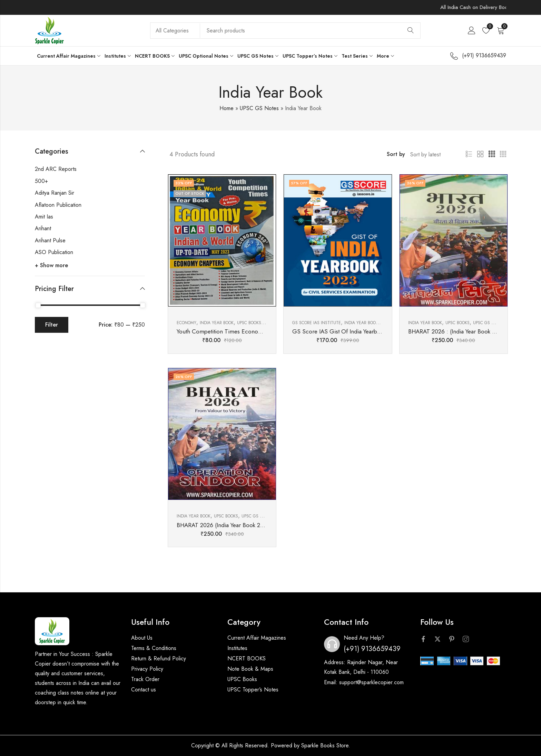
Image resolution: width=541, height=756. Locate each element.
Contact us (144, 690)
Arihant (43, 228)
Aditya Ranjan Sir (55, 193)
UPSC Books (242, 679)
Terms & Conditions (154, 648)
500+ (41, 181)
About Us (142, 638)
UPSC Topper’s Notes (253, 690)
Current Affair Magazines (257, 638)
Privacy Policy (147, 669)
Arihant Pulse (50, 240)
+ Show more (51, 265)
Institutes (237, 648)
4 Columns (503, 154)
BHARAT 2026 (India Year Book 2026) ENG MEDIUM (244, 525)
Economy (186, 323)
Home (227, 108)
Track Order (145, 679)
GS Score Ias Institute (317, 323)
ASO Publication (54, 252)
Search (411, 31)
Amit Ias (44, 217)
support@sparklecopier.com (371, 682)
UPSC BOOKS (249, 323)
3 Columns (492, 154)
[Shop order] (430, 154)
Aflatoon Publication (58, 205)
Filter (52, 325)
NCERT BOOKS (247, 658)
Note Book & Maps (250, 669)
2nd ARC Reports (56, 169)
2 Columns (480, 154)
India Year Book (217, 323)
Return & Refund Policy (159, 658)
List (469, 154)
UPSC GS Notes (259, 108)
